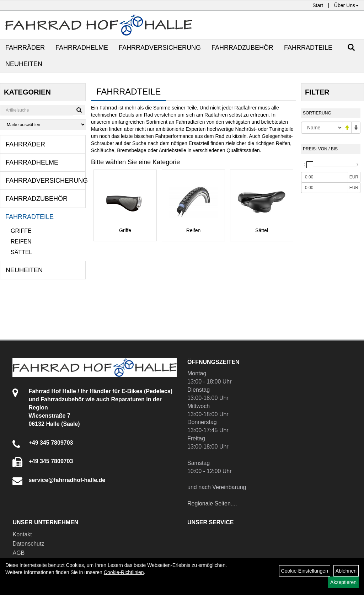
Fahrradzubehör (242, 48)
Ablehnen (346, 571)
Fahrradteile (308, 48)
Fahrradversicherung (160, 48)
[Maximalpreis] (324, 188)
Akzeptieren (343, 582)
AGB (18, 553)
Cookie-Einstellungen (305, 571)
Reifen (21, 242)
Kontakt (22, 534)
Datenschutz (28, 544)
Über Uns (346, 5)
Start (318, 5)
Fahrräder (25, 48)
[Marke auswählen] (43, 125)
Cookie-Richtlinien (124, 572)
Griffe (21, 231)
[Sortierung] (322, 128)
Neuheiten (24, 64)
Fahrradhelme (82, 48)
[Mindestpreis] (324, 177)
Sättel (21, 252)
